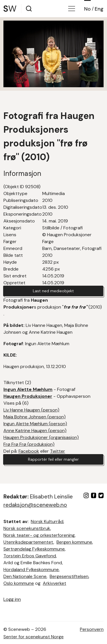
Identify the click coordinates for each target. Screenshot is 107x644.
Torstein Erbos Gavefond (30, 556)
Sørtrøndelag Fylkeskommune (34, 549)
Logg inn (12, 599)
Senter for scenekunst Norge (34, 637)
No (87, 9)
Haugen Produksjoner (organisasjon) (41, 437)
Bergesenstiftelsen (69, 576)
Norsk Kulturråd (47, 521)
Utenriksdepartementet (28, 542)
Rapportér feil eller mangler (53, 459)
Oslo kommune (19, 583)
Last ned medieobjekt (53, 291)
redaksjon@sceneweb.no (35, 505)
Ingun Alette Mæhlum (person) (35, 424)
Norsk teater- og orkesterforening (39, 535)
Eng (99, 9)
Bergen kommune (74, 542)
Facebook (29, 451)
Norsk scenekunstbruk (27, 528)
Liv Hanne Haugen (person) (31, 410)
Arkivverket (54, 583)
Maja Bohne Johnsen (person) (35, 417)
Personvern (92, 629)
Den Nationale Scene (25, 576)
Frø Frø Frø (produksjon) (29, 444)
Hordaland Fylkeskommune (31, 570)
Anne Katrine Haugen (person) (35, 431)
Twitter (57, 451)
